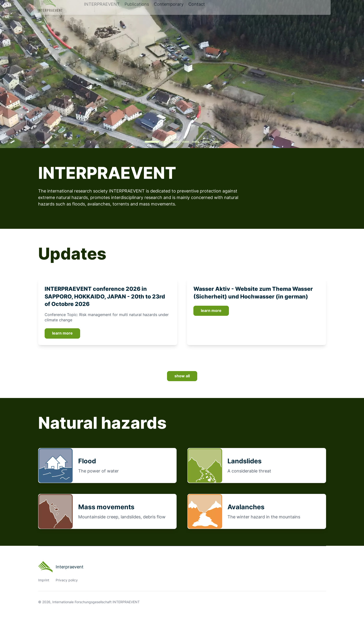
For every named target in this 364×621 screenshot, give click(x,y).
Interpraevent (61, 567)
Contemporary (169, 16)
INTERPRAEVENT (102, 16)
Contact (197, 16)
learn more (62, 333)
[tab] (152, 142)
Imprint (44, 580)
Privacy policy (67, 580)
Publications (137, 16)
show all (182, 376)
